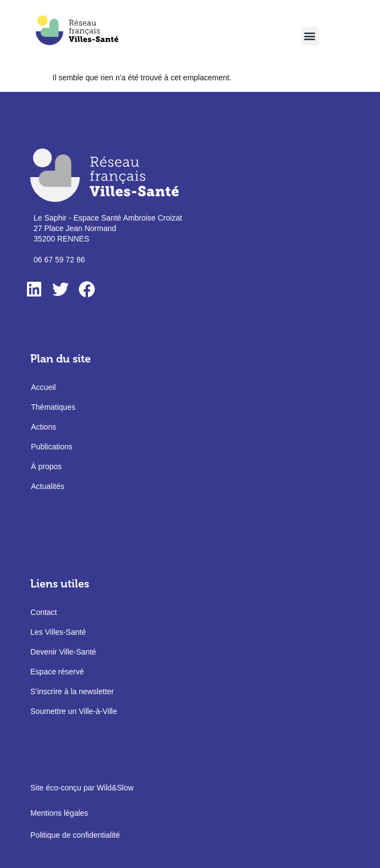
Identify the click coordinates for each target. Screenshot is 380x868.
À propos (46, 466)
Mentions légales (59, 813)
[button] (310, 36)
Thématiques (53, 407)
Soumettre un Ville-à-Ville (73, 711)
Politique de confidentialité (75, 835)
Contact (43, 612)
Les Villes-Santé (58, 632)
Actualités (48, 486)
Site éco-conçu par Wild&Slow (82, 788)
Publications (52, 447)
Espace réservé (57, 672)
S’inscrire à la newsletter (72, 691)
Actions (43, 427)
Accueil (43, 387)
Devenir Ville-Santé (63, 652)
